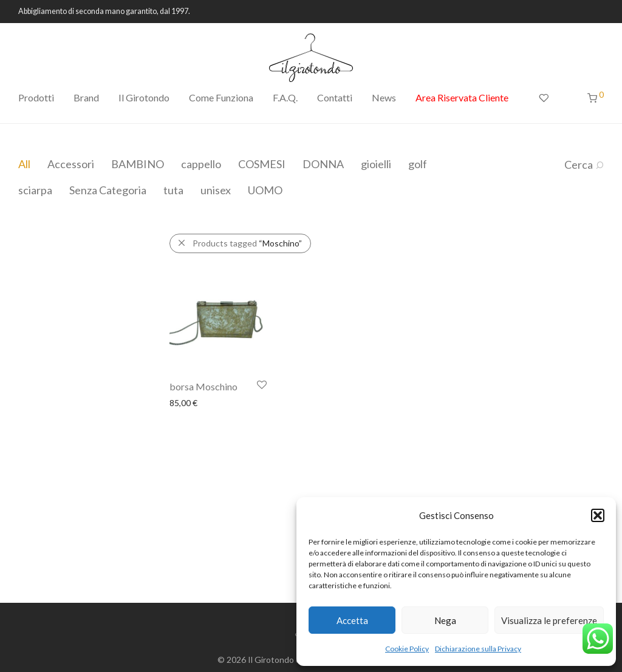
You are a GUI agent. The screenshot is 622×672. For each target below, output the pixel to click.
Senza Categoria (108, 190)
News (384, 97)
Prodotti (36, 97)
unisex (216, 190)
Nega (445, 620)
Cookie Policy (407, 649)
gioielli (376, 164)
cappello (201, 164)
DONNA (323, 164)
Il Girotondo (144, 97)
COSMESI (262, 164)
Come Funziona (221, 97)
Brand (86, 97)
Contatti (335, 97)
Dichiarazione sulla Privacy (478, 649)
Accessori (71, 164)
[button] (598, 515)
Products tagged (247, 243)
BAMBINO (138, 164)
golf (418, 164)
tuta (173, 190)
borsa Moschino (203, 386)
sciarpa (35, 190)
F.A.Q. (285, 97)
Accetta (352, 620)
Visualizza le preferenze (549, 620)
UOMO (265, 190)
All (24, 164)
